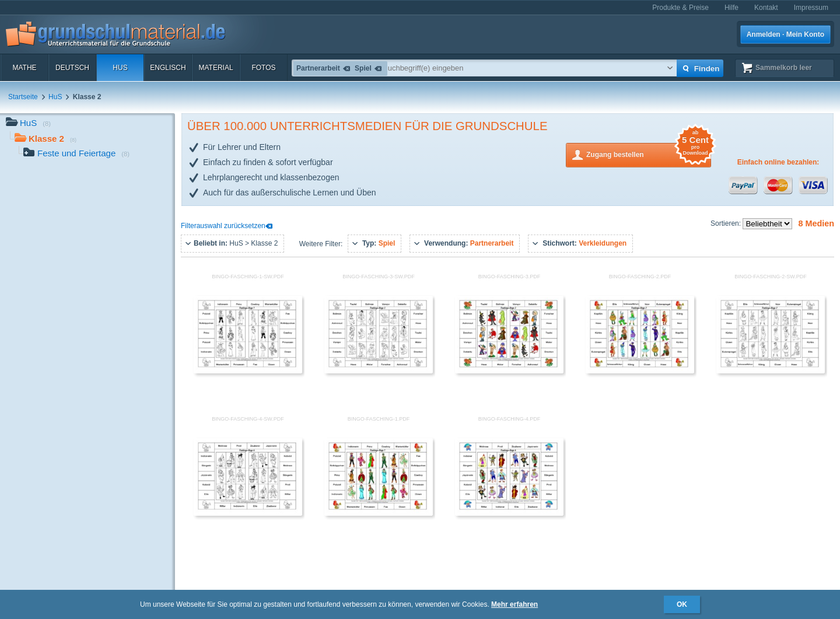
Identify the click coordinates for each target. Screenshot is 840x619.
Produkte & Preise (680, 8)
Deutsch (72, 68)
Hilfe (731, 8)
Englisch (168, 68)
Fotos (263, 68)
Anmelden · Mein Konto (785, 34)
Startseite (23, 97)
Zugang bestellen (649, 154)
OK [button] (682, 604)
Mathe (24, 68)
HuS (120, 68)
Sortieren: (727, 223)
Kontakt (766, 8)
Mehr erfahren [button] (514, 604)
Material (216, 68)
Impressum (811, 8)
